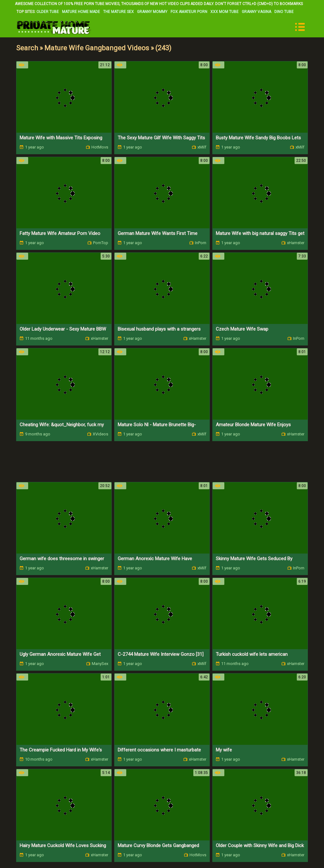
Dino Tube (284, 12)
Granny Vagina (256, 12)
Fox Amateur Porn (189, 12)
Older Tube (48, 12)
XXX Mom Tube (224, 12)
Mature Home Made (81, 12)
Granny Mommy (152, 12)
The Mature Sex (118, 12)
